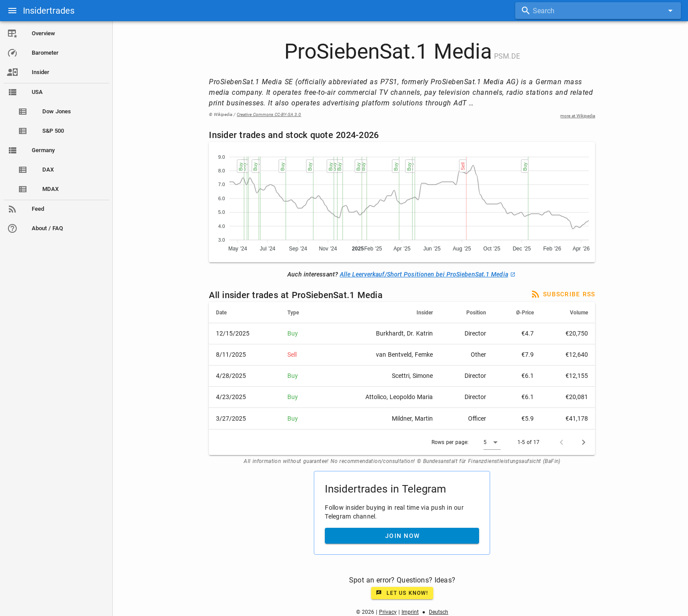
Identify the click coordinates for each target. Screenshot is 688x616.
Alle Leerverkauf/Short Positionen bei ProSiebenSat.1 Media (428, 274)
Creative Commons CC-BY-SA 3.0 (269, 114)
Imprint (410, 612)
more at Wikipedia (578, 116)
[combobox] (598, 11)
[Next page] (584, 442)
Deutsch (439, 612)
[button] (493, 442)
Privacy (388, 612)
